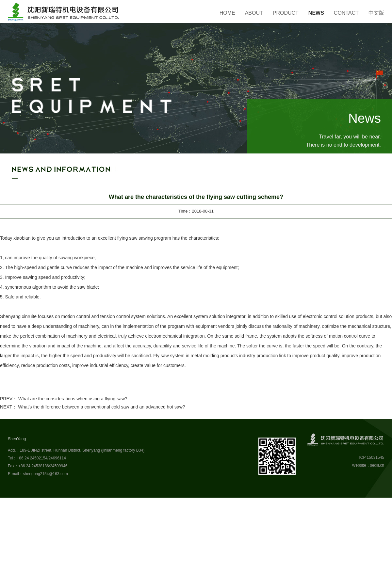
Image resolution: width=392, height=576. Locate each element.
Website (359, 465)
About (254, 13)
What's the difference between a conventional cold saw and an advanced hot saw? (101, 407)
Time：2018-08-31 (196, 211)
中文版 (376, 13)
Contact (346, 13)
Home (227, 13)
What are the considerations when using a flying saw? (73, 399)
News (316, 13)
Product (286, 13)
